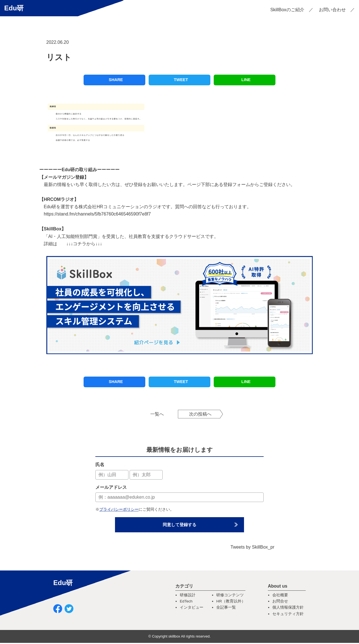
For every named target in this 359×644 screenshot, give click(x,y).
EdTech (186, 602)
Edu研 (14, 8)
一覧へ (157, 414)
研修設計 (188, 596)
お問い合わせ (332, 10)
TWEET (181, 80)
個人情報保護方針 (288, 609)
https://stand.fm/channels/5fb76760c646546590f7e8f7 (97, 214)
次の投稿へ (200, 414)
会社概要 (280, 596)
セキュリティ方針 (288, 615)
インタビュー (192, 609)
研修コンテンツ (230, 596)
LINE (246, 80)
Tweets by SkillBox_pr (253, 548)
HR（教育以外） (231, 602)
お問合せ (280, 602)
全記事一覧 (226, 609)
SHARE (116, 80)
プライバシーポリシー (119, 509)
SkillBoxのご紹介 (287, 10)
